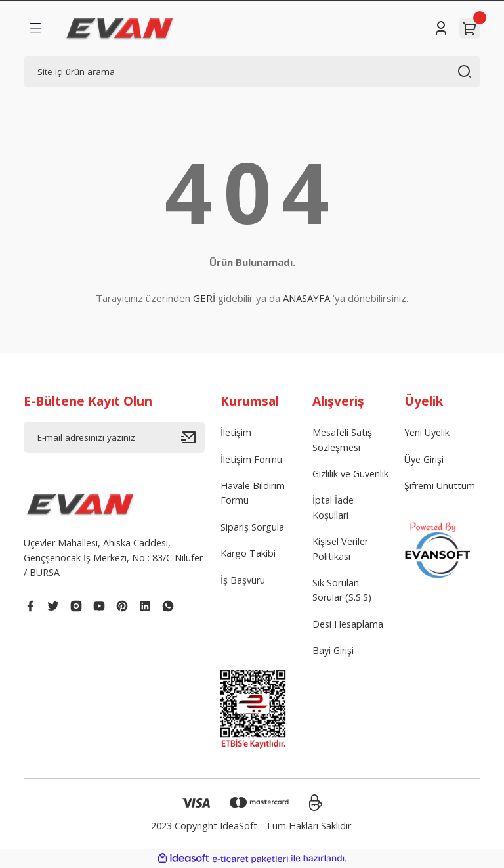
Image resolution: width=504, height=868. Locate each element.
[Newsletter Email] (114, 437)
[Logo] (120, 28)
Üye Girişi (424, 459)
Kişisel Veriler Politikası (340, 549)
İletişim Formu (251, 459)
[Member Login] (441, 28)
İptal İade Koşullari (333, 507)
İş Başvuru (243, 580)
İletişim (236, 432)
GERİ (204, 298)
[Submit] (193, 437)
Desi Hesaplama (348, 624)
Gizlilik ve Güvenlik (350, 474)
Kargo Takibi (248, 553)
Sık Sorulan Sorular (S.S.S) (342, 590)
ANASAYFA (306, 298)
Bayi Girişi (333, 650)
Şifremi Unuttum (440, 486)
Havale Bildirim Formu (253, 493)
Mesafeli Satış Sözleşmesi (342, 440)
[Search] (252, 72)
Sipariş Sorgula (252, 527)
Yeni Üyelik (427, 432)
